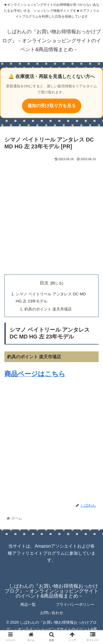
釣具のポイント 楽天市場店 (48, 309)
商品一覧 (28, 604)
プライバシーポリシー (75, 604)
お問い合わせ (52, 613)
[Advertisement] (51, 217)
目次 (44, 283)
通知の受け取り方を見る (52, 106)
